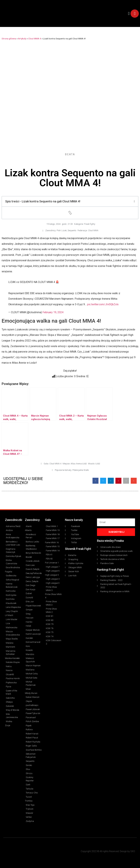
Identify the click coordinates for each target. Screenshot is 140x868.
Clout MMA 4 (35, 39)
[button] (129, 14)
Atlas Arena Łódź (79, 464)
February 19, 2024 (53, 312)
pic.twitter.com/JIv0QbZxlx (103, 304)
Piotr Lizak (62, 230)
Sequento (72, 230)
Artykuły (22, 39)
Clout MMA (93, 230)
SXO (133, 851)
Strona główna (9, 39)
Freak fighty (90, 224)
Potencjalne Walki (81, 470)
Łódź (98, 464)
